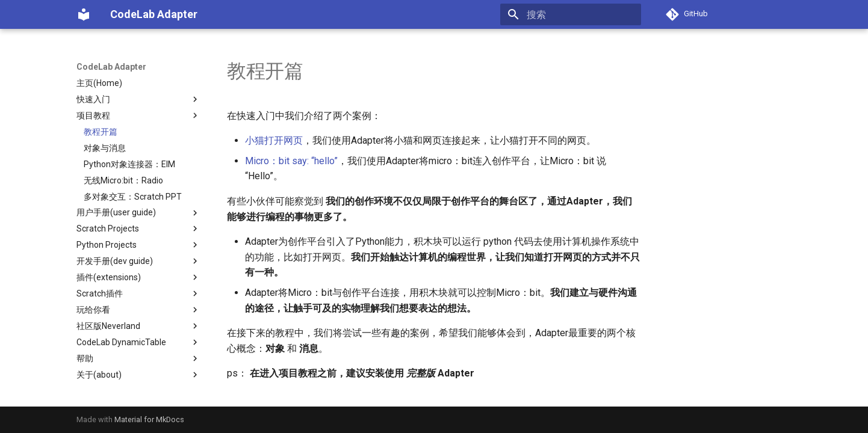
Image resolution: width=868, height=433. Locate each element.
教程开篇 (101, 132)
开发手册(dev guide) (138, 261)
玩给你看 (138, 310)
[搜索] (571, 14)
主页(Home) (99, 83)
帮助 (138, 358)
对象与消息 (105, 148)
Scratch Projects (138, 229)
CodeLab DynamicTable (138, 342)
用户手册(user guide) (138, 213)
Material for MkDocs (149, 419)
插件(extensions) (138, 277)
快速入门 (138, 99)
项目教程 (138, 115)
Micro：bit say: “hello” (291, 161)
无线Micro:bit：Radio (123, 180)
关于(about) (138, 375)
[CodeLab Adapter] (84, 14)
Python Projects (138, 245)
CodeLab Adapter (111, 67)
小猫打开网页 (274, 140)
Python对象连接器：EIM (129, 164)
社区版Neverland (138, 326)
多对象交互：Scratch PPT (133, 197)
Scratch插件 (138, 293)
